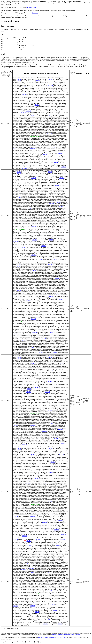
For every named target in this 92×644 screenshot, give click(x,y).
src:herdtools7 (59, 87)
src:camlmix (60, 81)
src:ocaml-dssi (17, 108)
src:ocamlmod (22, 149)
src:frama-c (16, 87)
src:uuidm (52, 165)
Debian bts (35, 13)
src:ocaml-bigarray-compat (43, 99)
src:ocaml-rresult (20, 135)
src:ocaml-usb (24, 143)
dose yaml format (31, 7)
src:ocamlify (59, 147)
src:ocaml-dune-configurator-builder (49, 108)
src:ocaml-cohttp (27, 102)
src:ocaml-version (59, 143)
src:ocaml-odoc (59, 128)
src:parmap (33, 153)
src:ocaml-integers (59, 116)
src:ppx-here (32, 159)
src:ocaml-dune (34, 108)
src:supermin (55, 164)
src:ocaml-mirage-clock (49, 123)
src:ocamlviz (61, 149)
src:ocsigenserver (61, 150)
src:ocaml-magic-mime (23, 122)
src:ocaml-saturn (41, 135)
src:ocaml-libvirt (47, 119)
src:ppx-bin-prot (32, 156)
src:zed (35, 168)
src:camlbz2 (25, 81)
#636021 (57, 162)
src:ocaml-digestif (55, 105)
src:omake (29, 152)
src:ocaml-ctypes (62, 103)
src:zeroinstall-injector (44, 168)
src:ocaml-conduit (37, 102)
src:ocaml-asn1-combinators (46, 96)
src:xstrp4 (16, 168)
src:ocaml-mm (56, 125)
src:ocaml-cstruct (52, 103)
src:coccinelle (31, 84)
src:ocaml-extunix (36, 111)
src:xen (38, 167)
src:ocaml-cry (34, 103)
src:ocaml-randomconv (22, 134)
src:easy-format (29, 85)
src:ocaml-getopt (17, 114)
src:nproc (48, 93)
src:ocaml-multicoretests (20, 128)
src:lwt (27, 91)
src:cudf (59, 84)
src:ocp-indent (32, 150)
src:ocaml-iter (50, 117)
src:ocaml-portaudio (28, 131)
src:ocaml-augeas (25, 97)
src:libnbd (16, 91)
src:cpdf (47, 84)
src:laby (38, 90)
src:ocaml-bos (30, 100)
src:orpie (15, 153)
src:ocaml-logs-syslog (28, 120)
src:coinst (38, 84)
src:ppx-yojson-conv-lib (34, 162)
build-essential (78, 122)
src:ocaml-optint (26, 129)
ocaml (71, 122)
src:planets (30, 155)
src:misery (50, 91)
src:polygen (37, 155)
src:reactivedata (22, 164)
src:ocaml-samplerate (31, 135)
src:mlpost (16, 93)
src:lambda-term (45, 90)
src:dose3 (22, 85)
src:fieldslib (57, 85)
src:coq (43, 84)
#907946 (26, 87)
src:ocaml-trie (63, 141)
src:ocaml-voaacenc (28, 144)
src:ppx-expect (59, 158)
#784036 (52, 147)
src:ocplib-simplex (51, 150)
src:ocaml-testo (22, 141)
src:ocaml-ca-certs (39, 100)
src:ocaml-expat (60, 109)
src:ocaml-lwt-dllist (48, 120)
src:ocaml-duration (34, 109)
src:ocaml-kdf (42, 210)
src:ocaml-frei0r (48, 112)
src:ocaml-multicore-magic (59, 126)
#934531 (19, 81)
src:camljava (53, 81)
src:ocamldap (62, 146)
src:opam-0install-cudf (48, 152)
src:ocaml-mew (28, 123)
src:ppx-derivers (17, 158)
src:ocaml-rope (50, 226)
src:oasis (15, 94)
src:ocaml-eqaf (51, 109)
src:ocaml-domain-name (48, 106)
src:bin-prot (58, 78)
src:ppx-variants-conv (42, 253)
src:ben (44, 78)
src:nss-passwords (56, 93)
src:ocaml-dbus (26, 105)
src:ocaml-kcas (58, 117)
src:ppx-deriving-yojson (38, 158)
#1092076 (61, 153)
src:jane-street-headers (29, 88)
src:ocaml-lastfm (38, 119)
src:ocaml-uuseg (50, 143)
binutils (72, 400)
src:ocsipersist (17, 152)
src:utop (46, 165)
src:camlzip (62, 82)
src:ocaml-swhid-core (52, 140)
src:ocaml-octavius (49, 128)
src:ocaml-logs (18, 120)
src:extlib (36, 85)
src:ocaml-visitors (18, 144)
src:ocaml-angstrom (50, 187)
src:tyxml (28, 165)
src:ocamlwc (16, 150)
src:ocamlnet (39, 149)
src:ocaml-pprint (54, 131)
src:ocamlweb (24, 150)
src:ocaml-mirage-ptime (46, 125)
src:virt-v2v (22, 167)
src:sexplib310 (38, 164)
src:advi (33, 78)
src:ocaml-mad (57, 120)
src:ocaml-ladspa (20, 119)
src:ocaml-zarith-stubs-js (35, 146)
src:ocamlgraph (34, 147)
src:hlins (20, 88)
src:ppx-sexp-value (46, 161)
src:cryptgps (53, 84)
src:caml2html (64, 79)
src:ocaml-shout (10, 21)
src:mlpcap (62, 91)
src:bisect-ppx (26, 79)
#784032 (63, 167)
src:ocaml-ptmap (34, 132)
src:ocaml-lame (29, 119)
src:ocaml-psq (17, 132)
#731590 (32, 116)
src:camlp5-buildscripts (36, 82)
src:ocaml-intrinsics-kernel (20, 117)
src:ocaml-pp (46, 131)
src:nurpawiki (65, 93)
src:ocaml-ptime (25, 132)
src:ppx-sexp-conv (23, 161)
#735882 (37, 105)
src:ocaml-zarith (24, 146)
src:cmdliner (24, 84)
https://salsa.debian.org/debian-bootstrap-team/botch (66, 635)
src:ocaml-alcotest (50, 94)
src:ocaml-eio (43, 109)
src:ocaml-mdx (52, 122)
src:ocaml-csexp (43, 103)
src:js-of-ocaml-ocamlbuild (60, 88)
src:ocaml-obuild (39, 128)
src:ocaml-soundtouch (45, 137)
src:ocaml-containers (59, 102)
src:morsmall (22, 93)
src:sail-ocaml (30, 164)
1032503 (38, 81)
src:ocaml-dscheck (60, 106)
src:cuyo (64, 84)
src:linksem (22, 91)
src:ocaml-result (57, 134)
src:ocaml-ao (35, 96)
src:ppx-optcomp (42, 252)
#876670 (45, 155)
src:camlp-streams (18, 82)
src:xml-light (44, 167)
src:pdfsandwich (50, 153)
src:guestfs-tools (38, 87)
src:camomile (17, 84)
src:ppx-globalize (24, 159)
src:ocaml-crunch (25, 103)
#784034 (32, 149)
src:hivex (15, 88)
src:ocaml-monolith (22, 126)
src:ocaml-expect (17, 111)
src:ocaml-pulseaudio (45, 132)
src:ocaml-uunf (41, 143)
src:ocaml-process (64, 131)
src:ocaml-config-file (47, 102)
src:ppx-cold (40, 156)
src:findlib (63, 85)
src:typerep (22, 165)
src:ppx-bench (24, 156)
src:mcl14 (38, 91)
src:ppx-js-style (50, 159)
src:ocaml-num (30, 128)
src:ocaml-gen (64, 112)
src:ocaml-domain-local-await (51, 198)
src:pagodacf (26, 153)
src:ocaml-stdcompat (59, 138)
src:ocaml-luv (38, 120)
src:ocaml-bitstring (45, 192)
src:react (15, 164)
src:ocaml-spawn (56, 137)
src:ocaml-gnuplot (36, 114)
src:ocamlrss (54, 149)
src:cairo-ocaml (39, 79)
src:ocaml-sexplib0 (61, 135)
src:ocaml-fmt (30, 112)
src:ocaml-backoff (35, 97)
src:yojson (30, 168)
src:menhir (44, 91)
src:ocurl (23, 152)
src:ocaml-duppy (24, 109)
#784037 (51, 116)
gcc (71, 124)
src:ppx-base (16, 156)
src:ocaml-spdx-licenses (54, 229)
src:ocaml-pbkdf (17, 131)
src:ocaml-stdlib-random (28, 140)
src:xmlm (50, 167)
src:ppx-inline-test (41, 159)
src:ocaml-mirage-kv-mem (32, 125)
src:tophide (16, 165)
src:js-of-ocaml (48, 88)
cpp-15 (72, 219)
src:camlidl (32, 81)
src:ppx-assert (63, 155)
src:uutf (57, 165)
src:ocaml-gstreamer (47, 114)
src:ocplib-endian (41, 150)
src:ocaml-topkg (54, 141)
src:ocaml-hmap (41, 207)
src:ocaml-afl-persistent (38, 94)
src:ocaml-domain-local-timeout (32, 106)
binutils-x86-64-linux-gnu (72, 403)
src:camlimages (45, 81)
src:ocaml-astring (59, 96)
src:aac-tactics (27, 78)
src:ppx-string (55, 161)
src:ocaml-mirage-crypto (62, 123)
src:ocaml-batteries (18, 99)
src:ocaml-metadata (18, 123)
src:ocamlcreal (55, 146)
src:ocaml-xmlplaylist (48, 237)
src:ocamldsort (17, 147)
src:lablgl (21, 90)
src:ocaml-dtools (25, 108)
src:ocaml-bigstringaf (56, 99)
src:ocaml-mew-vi (37, 123)
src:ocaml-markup (34, 122)
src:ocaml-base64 (60, 97)
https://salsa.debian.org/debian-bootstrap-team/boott (52, 637)
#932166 (50, 79)
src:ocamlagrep (46, 146)
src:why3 (28, 167)
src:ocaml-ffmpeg (55, 111)
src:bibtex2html (51, 78)
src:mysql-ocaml (31, 93)
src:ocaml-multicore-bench (44, 126)
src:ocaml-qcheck (56, 132)
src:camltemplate (54, 82)
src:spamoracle (47, 164)
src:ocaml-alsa (59, 94)
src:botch (32, 79)
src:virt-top (16, 167)
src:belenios (39, 78)
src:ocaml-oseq (35, 129)
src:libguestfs (62, 90)
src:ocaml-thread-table (32, 141)
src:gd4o (31, 87)
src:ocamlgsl (42, 147)
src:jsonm (16, 90)
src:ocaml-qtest (51, 225)
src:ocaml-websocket (40, 144)
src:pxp (48, 162)
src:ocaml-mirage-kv (18, 125)
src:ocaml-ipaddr (42, 117)
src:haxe (45, 87)
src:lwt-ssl (32, 91)
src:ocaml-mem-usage (63, 122)
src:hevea (65, 87)
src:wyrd (33, 167)
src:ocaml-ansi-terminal (25, 96)
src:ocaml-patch (63, 129)
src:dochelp (16, 85)
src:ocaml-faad (46, 111)
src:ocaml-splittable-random (28, 138)
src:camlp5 (26, 82)
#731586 (50, 85)
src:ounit (20, 153)
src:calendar (56, 79)
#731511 (25, 168)
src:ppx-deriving (26, 158)
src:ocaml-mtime (32, 126)
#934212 (49, 134)
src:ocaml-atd (17, 97)
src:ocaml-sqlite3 (41, 138)
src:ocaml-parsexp (54, 129)
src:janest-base (40, 88)
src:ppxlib (43, 162)
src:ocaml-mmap (54, 217)
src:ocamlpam (47, 149)
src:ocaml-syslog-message (47, 232)
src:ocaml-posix (38, 131)
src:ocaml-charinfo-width (61, 100)
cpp (71, 218)
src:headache (51, 87)
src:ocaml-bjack (22, 100)
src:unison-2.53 (40, 165)
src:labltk (33, 90)
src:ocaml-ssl (49, 138)
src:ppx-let (58, 159)
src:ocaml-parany (44, 129)
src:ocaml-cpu (17, 103)
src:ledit (52, 90)
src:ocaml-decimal (45, 105)
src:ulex (33, 165)
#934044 (24, 94)
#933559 (23, 112)
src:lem (56, 90)
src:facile (41, 85)
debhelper (72, 396)
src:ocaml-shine (25, 137)
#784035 (15, 149)
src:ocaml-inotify (40, 116)
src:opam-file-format (60, 152)
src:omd (34, 152)
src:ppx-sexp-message (34, 161)
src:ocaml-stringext (40, 140)
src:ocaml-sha (17, 137)
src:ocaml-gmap (27, 114)
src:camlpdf (45, 82)
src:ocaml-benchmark (29, 99)
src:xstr (55, 167)
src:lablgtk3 (27, 90)
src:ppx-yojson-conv (21, 162)
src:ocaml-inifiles (21, 116)
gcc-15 (72, 125)
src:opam (39, 152)
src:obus (29, 94)
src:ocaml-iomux (32, 117)
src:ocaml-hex (57, 114)
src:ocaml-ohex (17, 129)
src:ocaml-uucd (32, 143)
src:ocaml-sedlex (51, 135)
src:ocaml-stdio (17, 140)
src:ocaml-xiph (58, 144)
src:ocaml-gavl (56, 112)
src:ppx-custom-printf (59, 156)
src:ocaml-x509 (50, 144)
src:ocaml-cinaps (17, 102)
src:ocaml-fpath (39, 112)
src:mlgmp (56, 91)
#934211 (28, 111)
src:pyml (62, 162)
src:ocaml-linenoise (57, 119)
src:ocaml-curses (17, 105)
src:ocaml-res (39, 134)
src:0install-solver (18, 78)
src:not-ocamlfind (40, 93)
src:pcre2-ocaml (41, 153)
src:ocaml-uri (16, 143)
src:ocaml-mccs (44, 122)
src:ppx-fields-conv (46, 250)
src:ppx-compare (49, 156)
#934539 (19, 79)
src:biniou (65, 78)
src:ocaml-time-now (44, 141)
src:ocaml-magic (48, 213)
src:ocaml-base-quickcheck (48, 97)
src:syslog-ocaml (63, 164)
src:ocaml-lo (46, 211)
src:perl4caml (17, 155)
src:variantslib (63, 165)
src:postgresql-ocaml (53, 155)
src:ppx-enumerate (49, 158)
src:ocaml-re (32, 134)
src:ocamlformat (26, 147)
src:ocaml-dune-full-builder (43, 201)
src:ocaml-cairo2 (49, 100)
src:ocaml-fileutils (40, 204)
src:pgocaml (24, 155)
